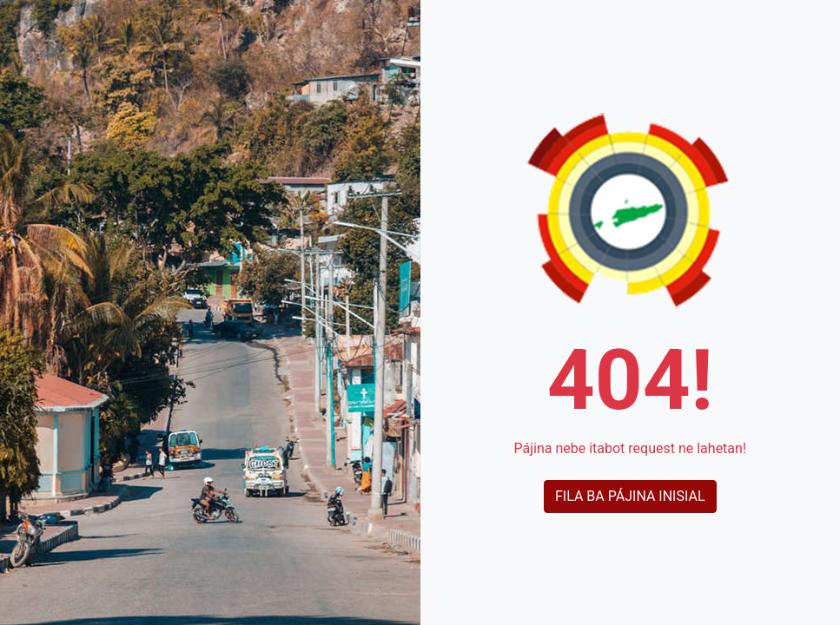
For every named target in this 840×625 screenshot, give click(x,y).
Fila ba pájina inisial (630, 496)
